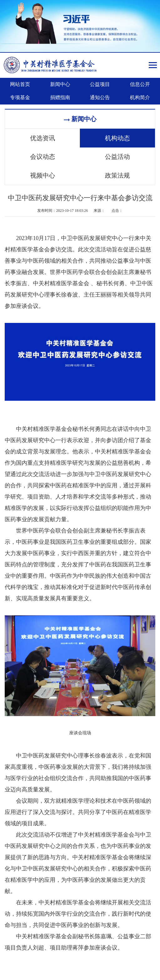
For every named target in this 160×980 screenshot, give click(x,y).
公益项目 (100, 84)
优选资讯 (43, 138)
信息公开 (140, 84)
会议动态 (43, 157)
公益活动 (117, 157)
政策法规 (117, 175)
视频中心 (43, 175)
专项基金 (20, 97)
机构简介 (140, 97)
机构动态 (117, 138)
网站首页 (20, 84)
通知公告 (100, 97)
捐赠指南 (60, 97)
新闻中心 (60, 84)
